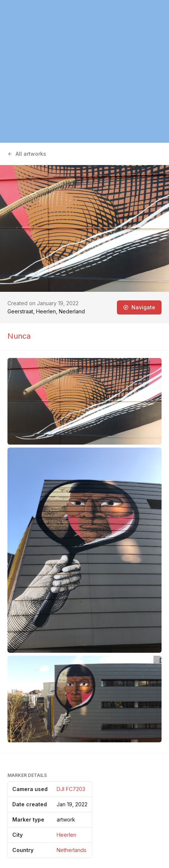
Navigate (139, 307)
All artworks (27, 154)
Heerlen (66, 835)
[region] (84, 71)
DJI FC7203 (71, 789)
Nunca (19, 336)
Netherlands (71, 850)
